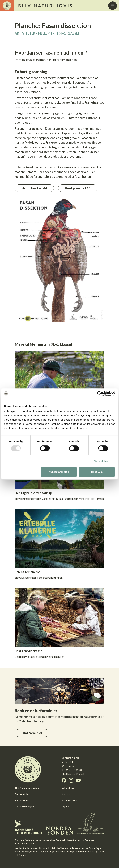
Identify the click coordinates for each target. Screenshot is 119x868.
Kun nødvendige (59, 472)
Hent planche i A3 (78, 188)
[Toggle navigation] (113, 6)
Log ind (65, 807)
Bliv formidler (22, 800)
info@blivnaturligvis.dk (73, 774)
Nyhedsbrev (68, 788)
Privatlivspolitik (69, 800)
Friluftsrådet (21, 855)
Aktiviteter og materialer (27, 788)
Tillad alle (97, 472)
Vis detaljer (101, 461)
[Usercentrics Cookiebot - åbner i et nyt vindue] (100, 394)
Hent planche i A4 (34, 188)
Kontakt (66, 794)
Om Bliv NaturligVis (25, 807)
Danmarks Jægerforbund (69, 840)
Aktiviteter (25, 33)
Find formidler (32, 733)
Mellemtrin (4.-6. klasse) (58, 33)
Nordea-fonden (23, 848)
